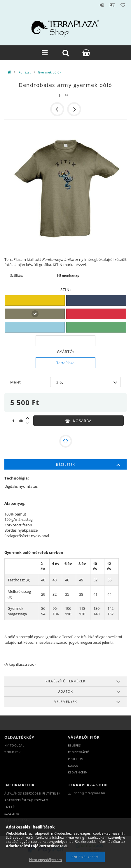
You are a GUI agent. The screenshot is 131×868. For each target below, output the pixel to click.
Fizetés (10, 807)
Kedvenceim (78, 772)
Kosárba (82, 421)
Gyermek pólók (50, 72)
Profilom (76, 759)
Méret (15, 382)
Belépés (102, 5)
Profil (112, 5)
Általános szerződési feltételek (32, 793)
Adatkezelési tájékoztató (26, 800)
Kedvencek (123, 5)
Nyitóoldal (14, 745)
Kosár (73, 766)
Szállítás (12, 814)
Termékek (12, 752)
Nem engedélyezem (46, 860)
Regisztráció (79, 752)
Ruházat (25, 72)
